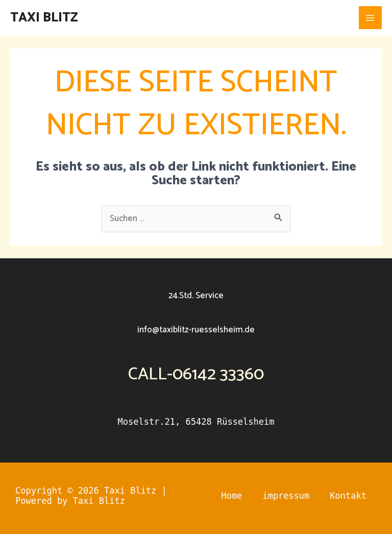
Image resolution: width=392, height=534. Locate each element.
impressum (286, 496)
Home (231, 496)
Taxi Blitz (44, 18)
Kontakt (348, 496)
